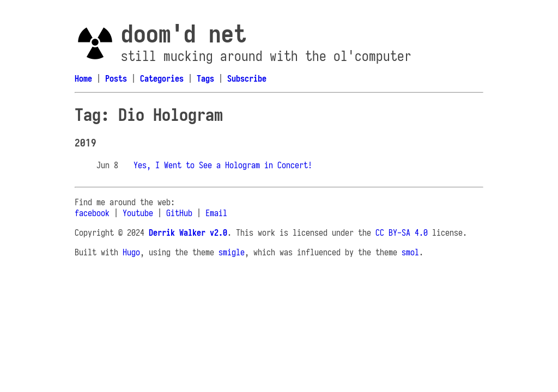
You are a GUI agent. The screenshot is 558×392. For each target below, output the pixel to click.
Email (216, 213)
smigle (232, 252)
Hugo (131, 252)
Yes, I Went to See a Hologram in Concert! (223, 165)
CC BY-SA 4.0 (402, 232)
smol (410, 252)
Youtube (138, 213)
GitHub (179, 213)
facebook (92, 213)
